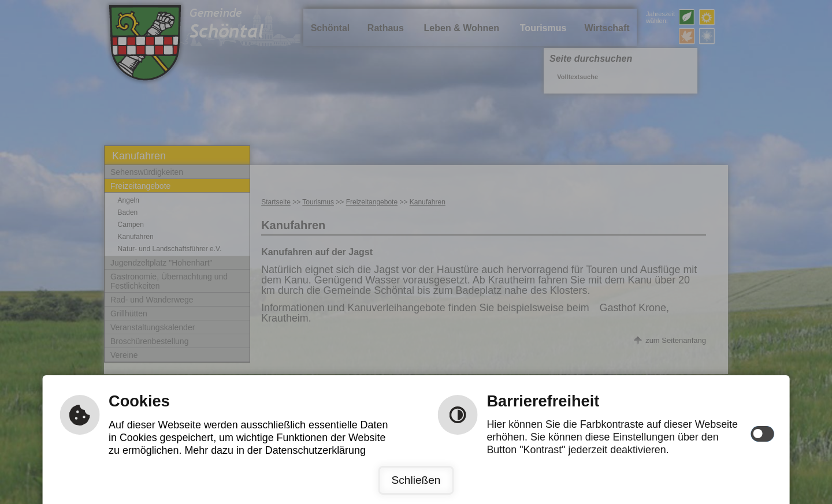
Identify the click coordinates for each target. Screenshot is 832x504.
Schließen (416, 480)
